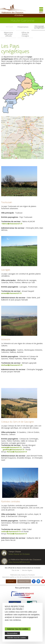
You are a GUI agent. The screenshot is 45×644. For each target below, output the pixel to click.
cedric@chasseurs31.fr (11, 531)
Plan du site (15, 570)
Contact (11, 581)
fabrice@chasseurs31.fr (12, 224)
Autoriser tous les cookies (18, 629)
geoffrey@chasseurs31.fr (13, 450)
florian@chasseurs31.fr (17, 452)
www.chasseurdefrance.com (19, 562)
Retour (9, 27)
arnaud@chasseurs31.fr (11, 293)
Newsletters (24, 581)
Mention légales (27, 570)
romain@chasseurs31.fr (11, 447)
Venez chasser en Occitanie (19, 554)
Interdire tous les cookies (16, 638)
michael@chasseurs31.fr (12, 365)
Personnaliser (12, 633)
